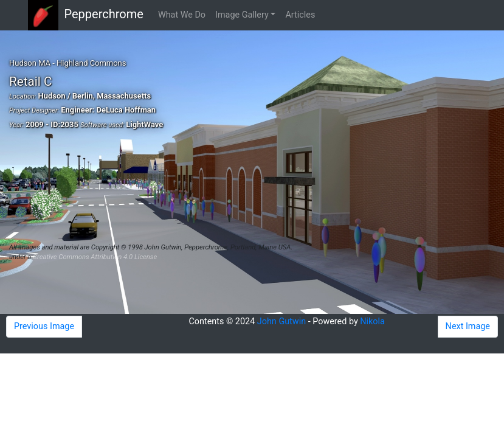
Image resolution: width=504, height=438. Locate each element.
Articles (300, 15)
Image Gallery (242, 15)
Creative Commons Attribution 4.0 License (95, 257)
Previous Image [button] (44, 326)
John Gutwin (281, 322)
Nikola (372, 322)
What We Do (182, 15)
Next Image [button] (468, 326)
